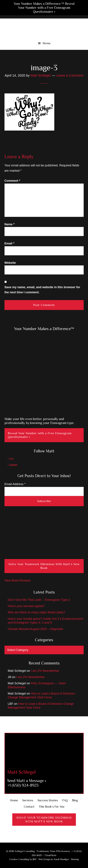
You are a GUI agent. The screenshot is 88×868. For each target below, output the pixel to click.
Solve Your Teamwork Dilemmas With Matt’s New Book (44, 566)
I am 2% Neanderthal (45, 671)
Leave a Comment (70, 75)
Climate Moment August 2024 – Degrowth (35, 629)
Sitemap (75, 859)
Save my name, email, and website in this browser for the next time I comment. (42, 290)
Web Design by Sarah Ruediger (54, 859)
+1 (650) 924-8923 (23, 785)
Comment (12, 181)
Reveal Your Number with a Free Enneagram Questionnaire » (40, 435)
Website (10, 263)
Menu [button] (47, 43)
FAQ (65, 800)
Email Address (15, 484)
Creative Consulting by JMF (23, 859)
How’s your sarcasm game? (26, 606)
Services (28, 800)
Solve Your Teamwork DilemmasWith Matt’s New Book (44, 820)
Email (9, 243)
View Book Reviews (18, 580)
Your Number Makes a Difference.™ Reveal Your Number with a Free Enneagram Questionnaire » (44, 8)
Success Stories (48, 800)
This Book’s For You (52, 807)
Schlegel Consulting (44, 28)
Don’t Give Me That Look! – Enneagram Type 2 (39, 600)
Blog (75, 800)
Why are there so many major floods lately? (37, 612)
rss (11, 459)
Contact (29, 807)
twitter (13, 465)
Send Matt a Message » (27, 781)
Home (14, 800)
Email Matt (50, 855)
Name (10, 224)
